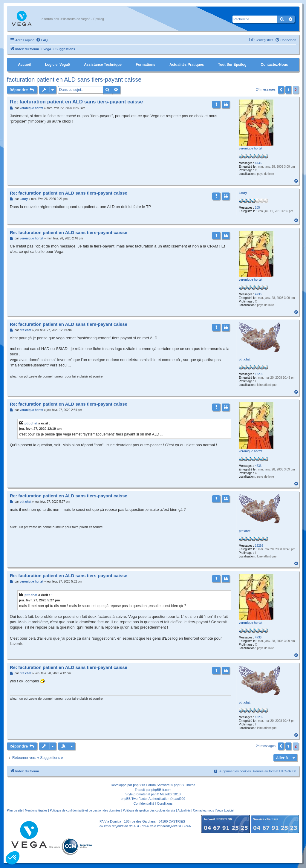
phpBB (138, 785)
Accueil (24, 65)
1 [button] (288, 90)
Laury (243, 193)
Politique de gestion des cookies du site (149, 810)
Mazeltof (166, 794)
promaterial (142, 794)
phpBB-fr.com (162, 790)
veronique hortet (251, 148)
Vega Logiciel (225, 810)
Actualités (184, 810)
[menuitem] (42, 40)
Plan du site (15, 810)
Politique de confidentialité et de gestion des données (85, 810)
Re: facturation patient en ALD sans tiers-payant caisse (76, 102)
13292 (259, 374)
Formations (145, 65)
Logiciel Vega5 (57, 65)
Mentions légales (36, 810)
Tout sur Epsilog (232, 65)
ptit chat (245, 359)
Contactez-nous (274, 65)
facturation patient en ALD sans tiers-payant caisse (74, 80)
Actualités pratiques (187, 65)
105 (257, 208)
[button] (281, 90)
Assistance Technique (103, 65)
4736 (258, 163)
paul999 (179, 799)
